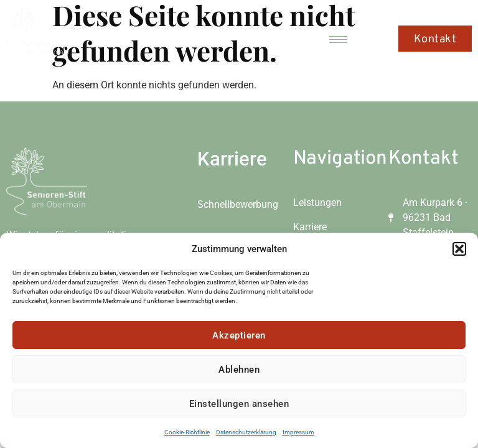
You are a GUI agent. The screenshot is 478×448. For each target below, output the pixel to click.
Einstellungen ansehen (239, 404)
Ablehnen (239, 370)
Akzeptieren (239, 335)
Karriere (232, 159)
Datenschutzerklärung (246, 432)
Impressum (298, 432)
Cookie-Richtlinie (187, 432)
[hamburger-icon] (338, 40)
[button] (459, 249)
